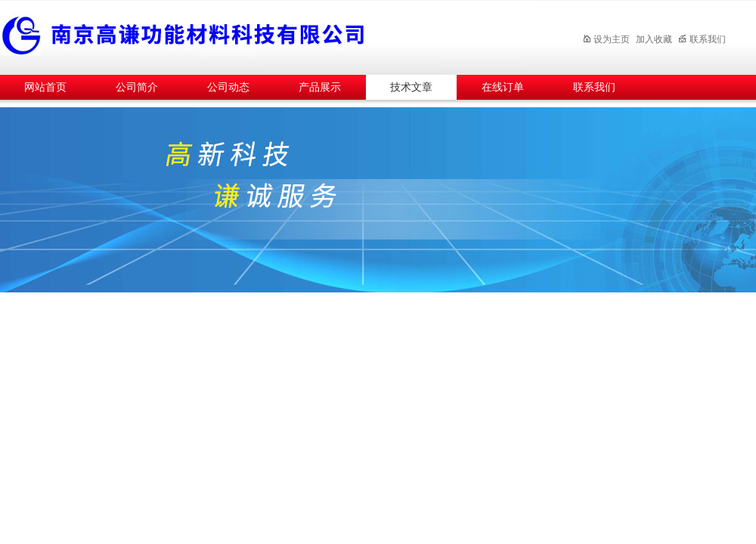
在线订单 (503, 87)
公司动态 (228, 87)
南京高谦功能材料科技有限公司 (265, 35)
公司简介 (137, 87)
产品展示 (320, 87)
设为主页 (606, 39)
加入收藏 (654, 39)
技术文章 (411, 87)
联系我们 (702, 39)
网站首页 (45, 87)
